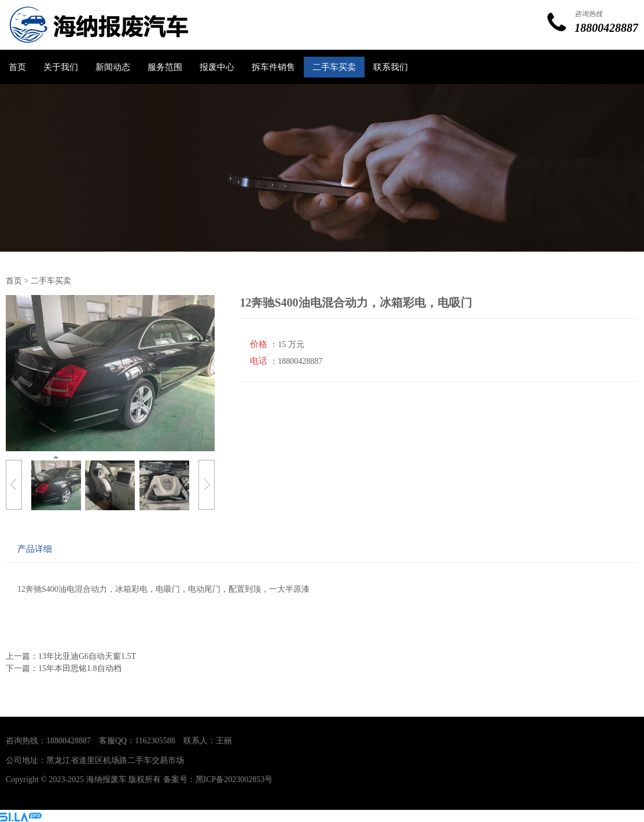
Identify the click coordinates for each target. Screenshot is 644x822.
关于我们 (61, 67)
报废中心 (217, 67)
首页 (17, 67)
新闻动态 (113, 67)
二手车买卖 (334, 67)
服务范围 (165, 67)
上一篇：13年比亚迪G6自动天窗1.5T (71, 656)
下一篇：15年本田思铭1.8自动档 (64, 668)
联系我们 (391, 67)
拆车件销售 (273, 67)
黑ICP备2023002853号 (234, 779)
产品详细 (35, 549)
